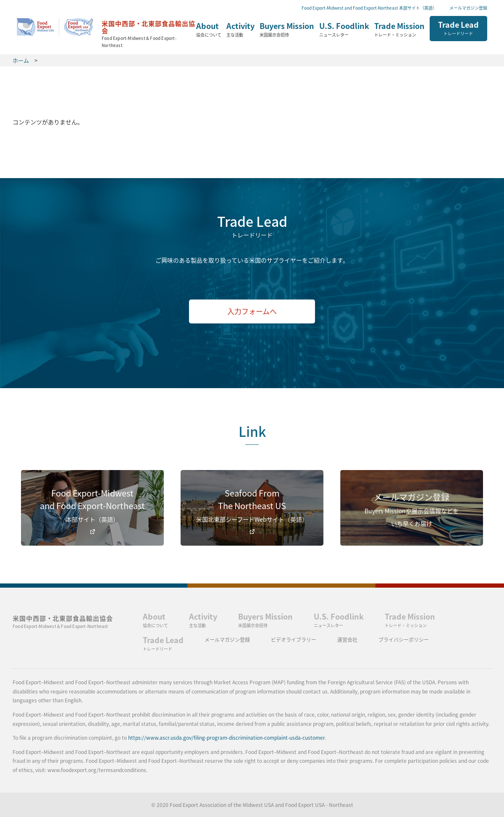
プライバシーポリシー (404, 640)
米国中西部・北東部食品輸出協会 (63, 621)
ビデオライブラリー (294, 640)
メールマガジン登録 (468, 8)
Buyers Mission (287, 30)
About (209, 30)
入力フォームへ (252, 311)
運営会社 (347, 640)
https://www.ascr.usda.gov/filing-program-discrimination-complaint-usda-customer (226, 738)
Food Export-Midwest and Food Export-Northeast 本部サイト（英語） (369, 8)
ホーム (106, 31)
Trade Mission (399, 30)
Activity (240, 30)
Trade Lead (458, 28)
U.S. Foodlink (344, 30)
